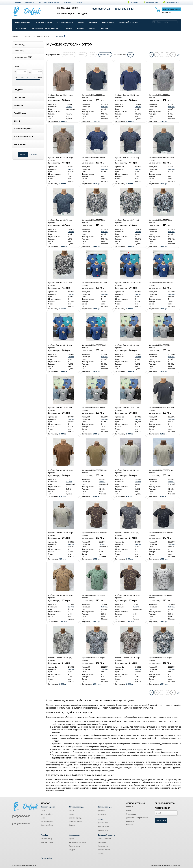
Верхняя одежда (47, 822)
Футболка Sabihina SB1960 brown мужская (61, 471)
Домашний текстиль (129, 22)
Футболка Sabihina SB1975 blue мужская (93, 221)
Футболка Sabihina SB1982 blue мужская (127, 96)
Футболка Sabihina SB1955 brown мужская (94, 534)
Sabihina (69, 107)
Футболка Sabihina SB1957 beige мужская (161, 471)
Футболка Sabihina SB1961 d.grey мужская (161, 409)
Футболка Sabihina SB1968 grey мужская (60, 346)
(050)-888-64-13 (124, 9)
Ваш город (133, 2)
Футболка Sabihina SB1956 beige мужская (60, 534)
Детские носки (103, 823)
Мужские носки (103, 830)
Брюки (43, 818)
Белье (43, 811)
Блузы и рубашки (47, 814)
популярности (69, 55)
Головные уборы (47, 825)
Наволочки (102, 842)
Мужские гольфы (47, 842)
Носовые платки (104, 850)
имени (82, 55)
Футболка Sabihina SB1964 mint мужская (60, 409)
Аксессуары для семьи (78, 842)
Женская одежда (23, 22)
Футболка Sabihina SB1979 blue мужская (93, 159)
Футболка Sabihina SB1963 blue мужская (93, 409)
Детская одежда (65, 22)
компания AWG (176, 866)
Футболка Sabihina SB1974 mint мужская (127, 221)
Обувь (92, 28)
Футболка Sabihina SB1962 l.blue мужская (127, 409)
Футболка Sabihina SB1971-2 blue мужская (94, 284)
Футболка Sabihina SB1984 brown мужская (61, 96)
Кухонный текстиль (105, 839)
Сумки (72, 839)
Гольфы (93, 22)
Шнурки (72, 850)
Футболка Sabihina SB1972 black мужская (60, 284)
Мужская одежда (44, 22)
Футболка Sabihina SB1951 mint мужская (93, 596)
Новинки (68, 28)
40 (130, 55)
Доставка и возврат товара (49, 2)
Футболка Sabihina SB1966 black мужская (127, 346)
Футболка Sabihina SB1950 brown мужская (128, 596)
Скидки (81, 28)
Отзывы (79, 2)
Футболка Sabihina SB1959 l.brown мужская (95, 471)
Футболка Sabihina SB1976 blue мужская (60, 221)
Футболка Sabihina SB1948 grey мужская (60, 659)
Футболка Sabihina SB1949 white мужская (161, 596)
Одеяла (101, 853)
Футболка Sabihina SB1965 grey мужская (161, 346)
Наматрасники (103, 846)
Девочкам (101, 811)
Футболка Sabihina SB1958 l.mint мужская (127, 471)
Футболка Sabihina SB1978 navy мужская (127, 159)
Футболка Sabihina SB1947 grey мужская (94, 659)
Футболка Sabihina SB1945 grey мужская (161, 659)
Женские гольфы (47, 839)
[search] (154, 22)
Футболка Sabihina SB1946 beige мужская (127, 659)
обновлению (105, 55)
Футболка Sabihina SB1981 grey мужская (161, 96)
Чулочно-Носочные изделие (45, 28)
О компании (30, 2)
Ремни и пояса (75, 846)
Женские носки (103, 826)
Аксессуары (108, 22)
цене (93, 55)
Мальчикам (102, 814)
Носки (81, 22)
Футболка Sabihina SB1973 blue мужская (160, 221)
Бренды (104, 28)
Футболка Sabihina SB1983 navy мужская (94, 96)
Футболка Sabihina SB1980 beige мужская (60, 159)
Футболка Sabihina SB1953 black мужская (161, 534)
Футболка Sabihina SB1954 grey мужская (127, 534)
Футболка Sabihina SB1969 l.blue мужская (161, 284)
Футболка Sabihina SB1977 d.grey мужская (161, 159)
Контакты (68, 2)
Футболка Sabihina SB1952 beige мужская (60, 596)
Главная (18, 2)
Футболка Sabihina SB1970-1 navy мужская (128, 284)
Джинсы (72, 825)
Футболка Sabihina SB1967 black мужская (94, 346)
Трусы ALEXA (21, 28)
